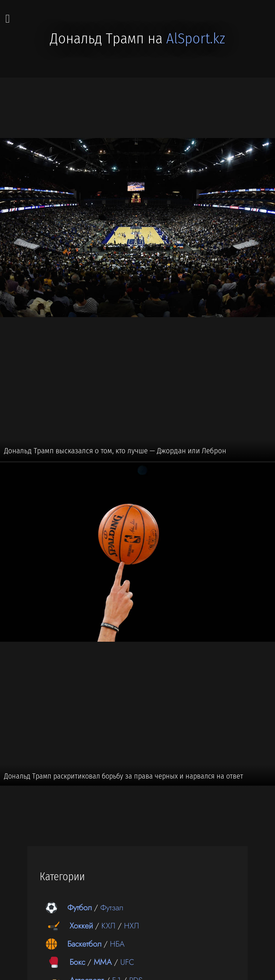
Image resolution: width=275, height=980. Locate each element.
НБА (117, 944)
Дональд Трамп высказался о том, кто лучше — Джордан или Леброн (115, 451)
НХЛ (132, 926)
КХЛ (108, 926)
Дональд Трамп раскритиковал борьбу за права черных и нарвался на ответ (124, 776)
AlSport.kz (196, 39)
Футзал (112, 907)
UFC (127, 962)
